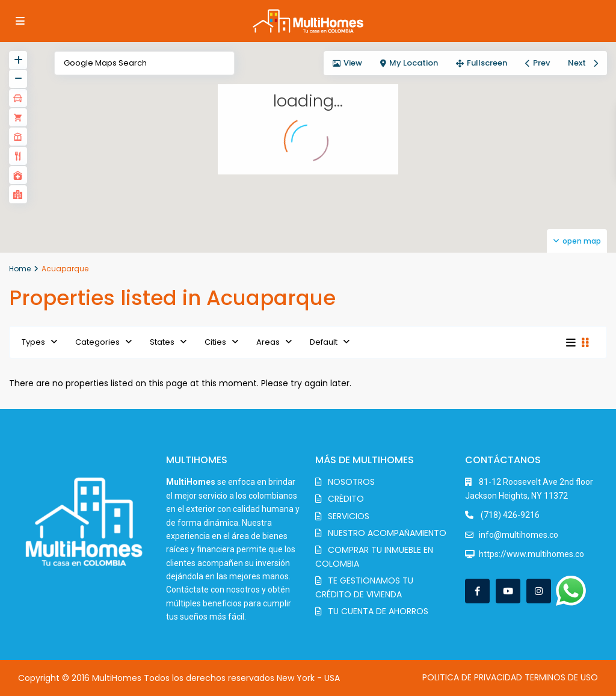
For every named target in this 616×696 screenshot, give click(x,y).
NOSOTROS (351, 482)
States (162, 342)
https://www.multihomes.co (531, 554)
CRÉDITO (346, 499)
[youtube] (508, 591)
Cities (215, 342)
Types (33, 342)
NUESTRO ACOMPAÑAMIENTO (387, 533)
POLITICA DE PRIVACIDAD (472, 677)
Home (20, 269)
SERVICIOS (349, 516)
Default (324, 342)
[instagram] (539, 591)
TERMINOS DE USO (561, 677)
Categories (97, 342)
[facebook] (477, 591)
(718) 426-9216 (509, 515)
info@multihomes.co (519, 535)
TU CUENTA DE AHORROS (378, 611)
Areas (268, 342)
